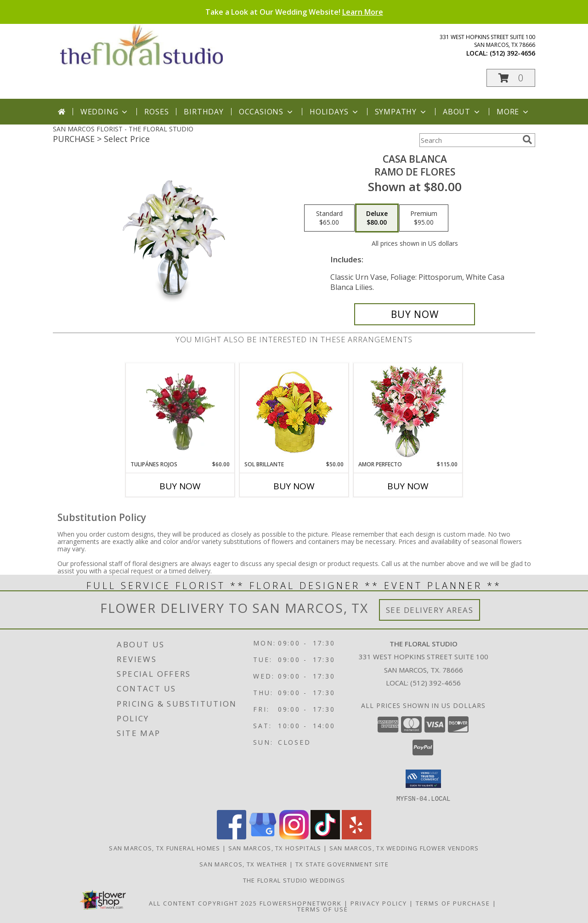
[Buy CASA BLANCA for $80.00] (415, 314)
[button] (511, 78)
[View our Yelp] (356, 836)
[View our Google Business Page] (263, 836)
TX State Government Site (342, 864)
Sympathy (401, 112)
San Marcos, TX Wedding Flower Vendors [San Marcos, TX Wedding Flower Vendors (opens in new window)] (404, 848)
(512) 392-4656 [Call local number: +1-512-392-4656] (512, 53)
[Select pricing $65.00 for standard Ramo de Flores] (329, 218)
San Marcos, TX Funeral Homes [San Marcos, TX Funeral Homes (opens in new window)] (164, 848)
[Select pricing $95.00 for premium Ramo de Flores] (424, 218)
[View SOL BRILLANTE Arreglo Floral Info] (294, 412)
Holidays (334, 112)
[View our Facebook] (232, 836)
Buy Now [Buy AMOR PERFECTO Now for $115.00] (408, 486)
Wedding (105, 112)
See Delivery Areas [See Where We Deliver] (430, 610)
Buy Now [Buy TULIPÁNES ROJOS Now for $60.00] (180, 486)
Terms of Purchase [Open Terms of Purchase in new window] (453, 903)
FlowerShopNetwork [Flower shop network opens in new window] (301, 903)
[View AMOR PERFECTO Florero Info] (408, 412)
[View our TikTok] (325, 836)
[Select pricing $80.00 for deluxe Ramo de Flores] (377, 218)
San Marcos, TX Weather (243, 864)
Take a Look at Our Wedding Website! (294, 12)
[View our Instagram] (294, 836)
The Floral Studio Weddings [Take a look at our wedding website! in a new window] (294, 880)
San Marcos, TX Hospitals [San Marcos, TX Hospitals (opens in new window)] (275, 848)
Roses (156, 112)
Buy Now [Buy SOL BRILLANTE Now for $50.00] (294, 486)
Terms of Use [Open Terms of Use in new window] (323, 909)
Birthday (204, 112)
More (513, 112)
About (462, 112)
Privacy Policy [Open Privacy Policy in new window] (379, 903)
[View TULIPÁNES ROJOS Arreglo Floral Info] (180, 412)
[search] (527, 140)
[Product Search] (469, 140)
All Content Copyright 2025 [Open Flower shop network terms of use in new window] (203, 903)
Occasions (267, 112)
